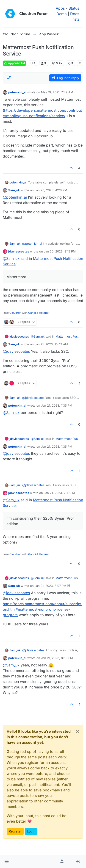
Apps (60, 8)
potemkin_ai (17, 92)
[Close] (78, 731)
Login (31, 831)
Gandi (32, 313)
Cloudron (15, 313)
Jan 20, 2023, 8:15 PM (60, 251)
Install (76, 19)
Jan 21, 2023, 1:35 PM (57, 405)
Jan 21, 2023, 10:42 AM (51, 344)
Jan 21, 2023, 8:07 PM (50, 586)
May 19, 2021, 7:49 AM (57, 92)
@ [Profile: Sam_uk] (11, 258)
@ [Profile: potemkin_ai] (15, 197)
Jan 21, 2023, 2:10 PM (59, 493)
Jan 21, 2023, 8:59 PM (57, 658)
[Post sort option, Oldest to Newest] (9, 78)
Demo (62, 14)
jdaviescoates (19, 251)
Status (74, 8)
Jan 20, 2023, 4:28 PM (51, 190)
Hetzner (44, 313)
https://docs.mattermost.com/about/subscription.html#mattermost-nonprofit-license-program (43, 609)
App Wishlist (14, 63)
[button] (7, 862)
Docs (75, 14)
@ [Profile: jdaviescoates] (16, 351)
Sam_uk (14, 190)
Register (15, 831)
